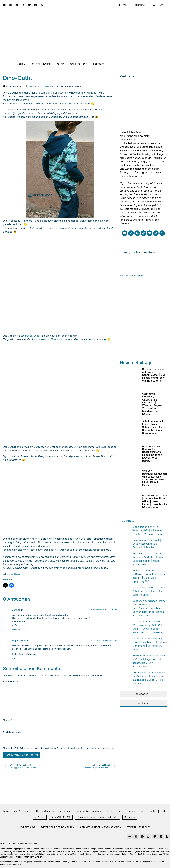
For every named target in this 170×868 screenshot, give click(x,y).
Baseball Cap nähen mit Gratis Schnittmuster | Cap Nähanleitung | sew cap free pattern (154, 375)
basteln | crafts (158, 811)
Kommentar (11, 681)
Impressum (28, 827)
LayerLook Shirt (47, 339)
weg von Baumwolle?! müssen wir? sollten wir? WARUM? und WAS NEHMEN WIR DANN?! (154, 478)
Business (130, 817)
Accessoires (136, 811)
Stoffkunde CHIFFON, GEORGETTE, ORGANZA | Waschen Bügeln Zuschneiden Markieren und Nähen (152, 404)
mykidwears (16, 574)
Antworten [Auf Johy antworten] (16, 629)
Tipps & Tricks (115, 811)
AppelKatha (18, 641)
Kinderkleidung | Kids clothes (53, 811)
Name (7, 720)
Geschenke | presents (88, 811)
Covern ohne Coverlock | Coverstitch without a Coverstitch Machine (147, 544)
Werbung (159, 5)
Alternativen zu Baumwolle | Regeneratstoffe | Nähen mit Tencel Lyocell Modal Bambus (152, 453)
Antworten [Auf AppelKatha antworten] (16, 659)
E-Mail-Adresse (13, 732)
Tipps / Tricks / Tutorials (16, 811)
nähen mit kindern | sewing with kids (97, 817)
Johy (15, 610)
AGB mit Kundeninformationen (101, 827)
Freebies (99, 64)
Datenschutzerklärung (57, 827)
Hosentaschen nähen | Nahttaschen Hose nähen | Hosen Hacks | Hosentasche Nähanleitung (155, 501)
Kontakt (141, 5)
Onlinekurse (79, 64)
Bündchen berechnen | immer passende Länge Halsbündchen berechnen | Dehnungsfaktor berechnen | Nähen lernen (149, 608)
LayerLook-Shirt (30, 336)
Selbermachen (41, 64)
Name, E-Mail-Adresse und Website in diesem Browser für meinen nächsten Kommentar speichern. (60, 748)
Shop (61, 64)
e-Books (40, 817)
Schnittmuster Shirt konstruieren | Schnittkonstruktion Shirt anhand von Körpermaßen (154, 427)
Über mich (122, 5)
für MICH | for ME (61, 817)
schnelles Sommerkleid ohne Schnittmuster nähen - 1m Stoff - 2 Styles (149, 591)
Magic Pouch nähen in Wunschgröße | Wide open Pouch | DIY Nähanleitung (148, 530)
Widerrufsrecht (138, 827)
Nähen (21, 64)
